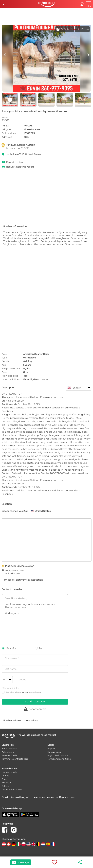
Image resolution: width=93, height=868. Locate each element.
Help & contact (10, 748)
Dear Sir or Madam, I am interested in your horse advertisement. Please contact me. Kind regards (35, 619)
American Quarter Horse (36, 354)
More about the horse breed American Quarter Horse (51, 244)
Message (21, 862)
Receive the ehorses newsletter (21, 692)
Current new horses (12, 789)
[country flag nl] (43, 844)
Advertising (8, 752)
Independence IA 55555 (15, 511)
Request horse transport (20, 167)
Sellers (5, 786)
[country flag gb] (33, 844)
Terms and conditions (59, 759)
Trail (25, 376)
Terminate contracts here (15, 759)
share (80, 862)
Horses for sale (9, 772)
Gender (6, 361)
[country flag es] (48, 844)
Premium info (9, 755)
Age (4, 365)
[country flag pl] (24, 844)
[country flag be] (38, 844)
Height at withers (11, 368)
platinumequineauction (29, 580)
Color (4, 372)
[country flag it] (19, 844)
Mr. (39, 648)
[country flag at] (4, 844)
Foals (4, 779)
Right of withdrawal (58, 755)
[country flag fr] (53, 844)
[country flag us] (28, 844)
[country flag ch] (9, 844)
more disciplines (11, 379)
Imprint (52, 748)
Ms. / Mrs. (9, 648)
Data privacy (54, 752)
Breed (5, 354)
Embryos (6, 782)
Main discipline (10, 376)
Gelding (28, 361)
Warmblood (30, 358)
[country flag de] (14, 844)
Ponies (5, 776)
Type (4, 358)
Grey (26, 372)
